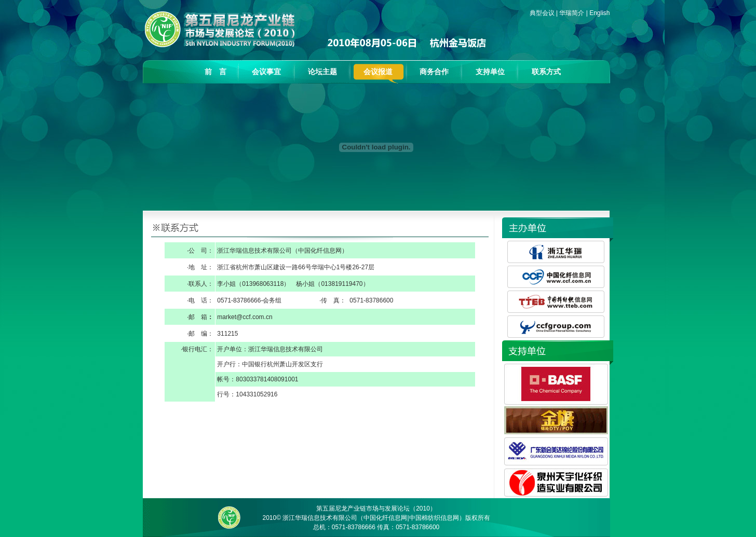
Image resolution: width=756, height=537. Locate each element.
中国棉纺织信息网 (434, 518)
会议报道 (378, 72)
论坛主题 (322, 72)
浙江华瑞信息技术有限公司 (320, 518)
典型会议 (542, 13)
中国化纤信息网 (320, 251)
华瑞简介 (572, 13)
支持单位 (490, 72)
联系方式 (546, 72)
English (599, 13)
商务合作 (434, 72)
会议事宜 (266, 72)
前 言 (215, 72)
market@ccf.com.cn (245, 317)
